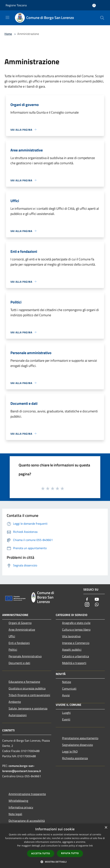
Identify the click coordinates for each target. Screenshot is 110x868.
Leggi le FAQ (70, 751)
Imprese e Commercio (76, 643)
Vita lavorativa (71, 636)
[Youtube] (97, 600)
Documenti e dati (19, 663)
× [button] (106, 828)
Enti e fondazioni (19, 643)
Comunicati (69, 689)
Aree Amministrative (22, 630)
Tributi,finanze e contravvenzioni (29, 695)
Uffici (12, 636)
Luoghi (66, 713)
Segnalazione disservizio (77, 745)
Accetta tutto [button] (41, 853)
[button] (55, 862)
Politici (13, 650)
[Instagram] (87, 605)
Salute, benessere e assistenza (28, 708)
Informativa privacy (21, 807)
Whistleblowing (18, 801)
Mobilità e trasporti (74, 663)
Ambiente (15, 702)
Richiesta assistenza (75, 758)
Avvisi (66, 695)
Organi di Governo (20, 623)
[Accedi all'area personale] (94, 5)
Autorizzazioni (18, 715)
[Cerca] (102, 18)
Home (8, 34)
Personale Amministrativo (25, 656)
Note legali (15, 814)
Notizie (67, 682)
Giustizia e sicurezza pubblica (27, 688)
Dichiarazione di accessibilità (27, 821)
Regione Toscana (16, 5)
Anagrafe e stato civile (76, 623)
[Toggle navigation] (7, 17)
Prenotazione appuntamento (80, 738)
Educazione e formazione (24, 682)
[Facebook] (87, 600)
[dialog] (55, 846)
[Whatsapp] (97, 605)
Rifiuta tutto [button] (70, 853)
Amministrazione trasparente (27, 794)
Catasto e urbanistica (76, 656)
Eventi (66, 719)
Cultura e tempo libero (76, 630)
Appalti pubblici (72, 650)
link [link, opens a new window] (91, 846)
